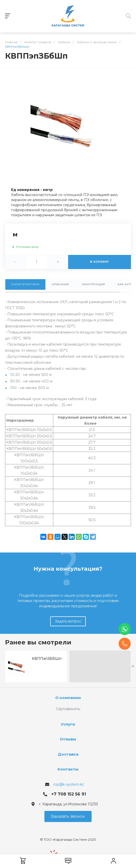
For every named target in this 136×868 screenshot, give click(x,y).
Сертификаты (68, 709)
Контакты (68, 769)
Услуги (68, 724)
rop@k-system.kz (69, 784)
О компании (68, 698)
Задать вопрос (68, 621)
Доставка (68, 754)
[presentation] (133, 666)
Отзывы (68, 739)
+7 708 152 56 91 (69, 794)
